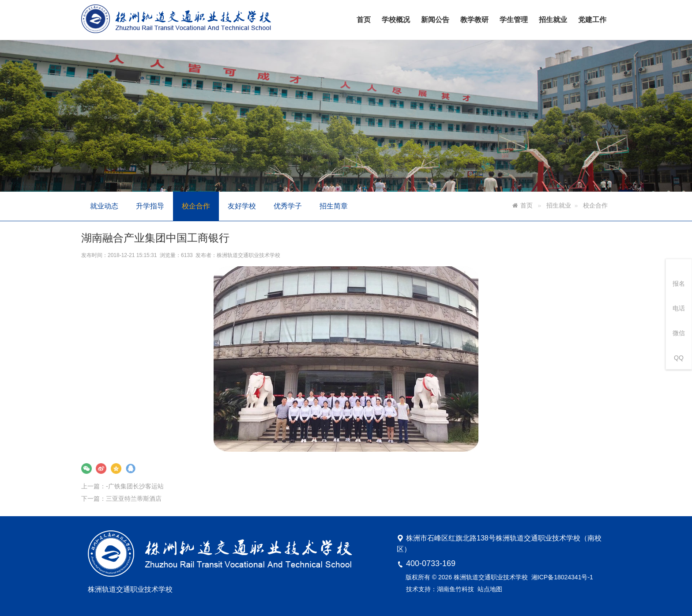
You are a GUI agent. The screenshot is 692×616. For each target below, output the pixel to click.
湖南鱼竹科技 (455, 589)
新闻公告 (435, 20)
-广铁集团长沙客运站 (156, 474)
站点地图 (490, 589)
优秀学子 (288, 206)
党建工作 (592, 20)
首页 (364, 20)
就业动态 (104, 206)
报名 (679, 283)
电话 (679, 308)
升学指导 (150, 206)
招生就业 (553, 20)
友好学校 (242, 206)
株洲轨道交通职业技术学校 (259, 266)
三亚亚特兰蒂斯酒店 (156, 484)
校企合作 (196, 206)
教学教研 (474, 20)
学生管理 (514, 20)
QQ (679, 358)
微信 (679, 333)
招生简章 (334, 206)
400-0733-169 (431, 563)
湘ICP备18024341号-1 (562, 577)
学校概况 (396, 20)
